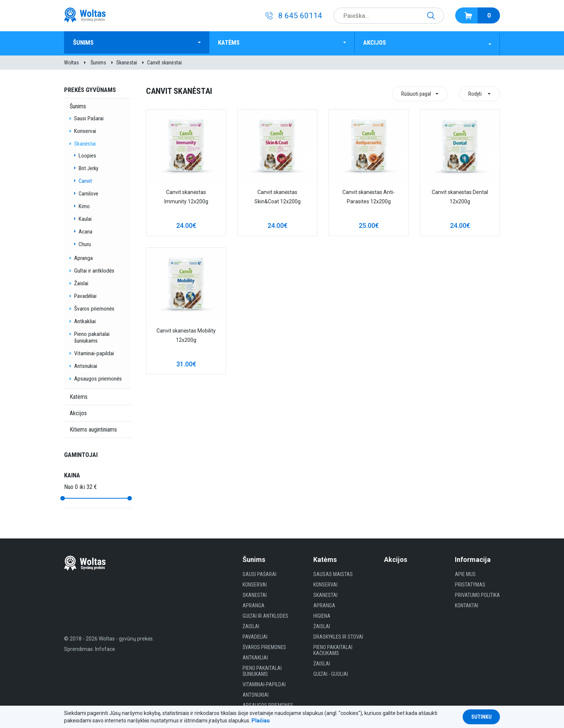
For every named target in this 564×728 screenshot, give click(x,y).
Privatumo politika (477, 593)
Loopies (87, 154)
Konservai (85, 129)
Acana (85, 230)
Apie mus (465, 572)
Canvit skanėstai (164, 61)
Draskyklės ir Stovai (338, 635)
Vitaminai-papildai (94, 352)
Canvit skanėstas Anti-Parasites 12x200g (369, 195)
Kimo (84, 204)
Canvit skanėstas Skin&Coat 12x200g (278, 195)
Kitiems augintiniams (93, 428)
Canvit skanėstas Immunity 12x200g (186, 195)
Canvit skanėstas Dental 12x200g (460, 195)
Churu (85, 242)
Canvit (85, 179)
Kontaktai (467, 604)
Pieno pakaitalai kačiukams (333, 648)
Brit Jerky (88, 166)
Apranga (83, 256)
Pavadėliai (85, 294)
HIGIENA (322, 614)
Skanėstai (127, 61)
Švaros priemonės (94, 307)
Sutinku (481, 717)
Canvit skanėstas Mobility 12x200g (186, 333)
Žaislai (81, 282)
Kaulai (85, 217)
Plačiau (261, 721)
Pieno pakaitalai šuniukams (92, 336)
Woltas (72, 61)
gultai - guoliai (331, 672)
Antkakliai (85, 320)
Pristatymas (470, 583)
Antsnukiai (86, 364)
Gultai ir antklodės (94, 269)
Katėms (232, 42)
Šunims (87, 42)
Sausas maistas (333, 572)
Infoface (105, 647)
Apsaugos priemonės (98, 377)
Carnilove (88, 192)
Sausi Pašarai (89, 117)
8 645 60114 (300, 16)
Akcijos (378, 42)
